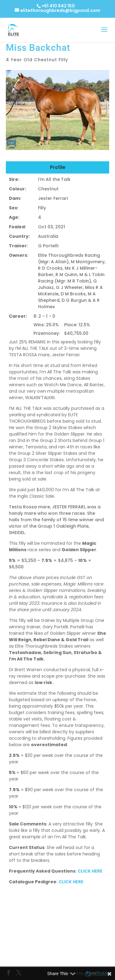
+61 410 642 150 (58, 6)
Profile (58, 167)
